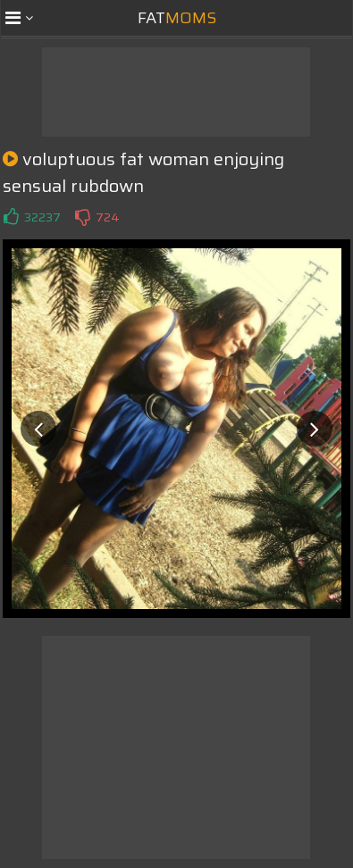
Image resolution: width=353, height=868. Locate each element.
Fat (177, 18)
